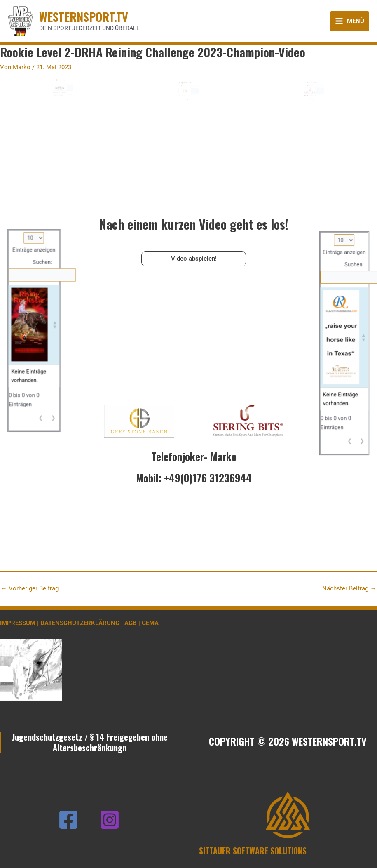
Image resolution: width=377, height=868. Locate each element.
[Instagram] (110, 820)
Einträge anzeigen (62, 92)
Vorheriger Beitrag (30, 589)
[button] (69, 98)
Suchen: (59, 94)
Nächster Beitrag (349, 589)
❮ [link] (68, 103)
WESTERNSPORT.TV (84, 16)
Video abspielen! (194, 259)
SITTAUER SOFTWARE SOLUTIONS (253, 851)
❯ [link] (69, 103)
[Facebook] (68, 820)
